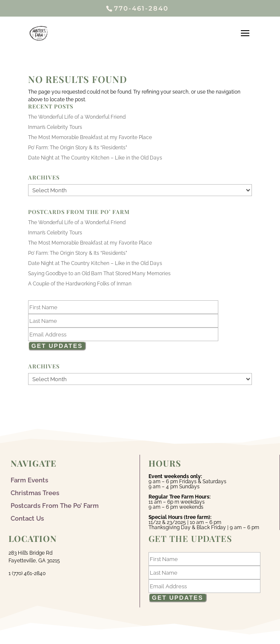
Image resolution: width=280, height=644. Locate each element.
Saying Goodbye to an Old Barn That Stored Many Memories (99, 274)
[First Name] (123, 307)
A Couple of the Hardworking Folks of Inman (80, 284)
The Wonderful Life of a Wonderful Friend (77, 117)
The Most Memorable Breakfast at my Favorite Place (90, 137)
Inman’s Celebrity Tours (55, 127)
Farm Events (29, 480)
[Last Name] (123, 321)
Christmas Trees (35, 493)
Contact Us (27, 518)
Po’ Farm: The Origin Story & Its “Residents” (78, 148)
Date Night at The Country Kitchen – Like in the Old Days (95, 158)
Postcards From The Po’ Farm (55, 505)
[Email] (123, 334)
